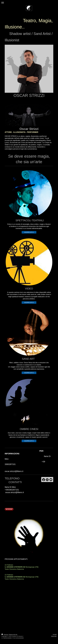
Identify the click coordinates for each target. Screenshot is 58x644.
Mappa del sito (13, 634)
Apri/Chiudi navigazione (29, 3)
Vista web (54, 636)
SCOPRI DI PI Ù (29, 232)
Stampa (5, 634)
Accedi (55, 634)
